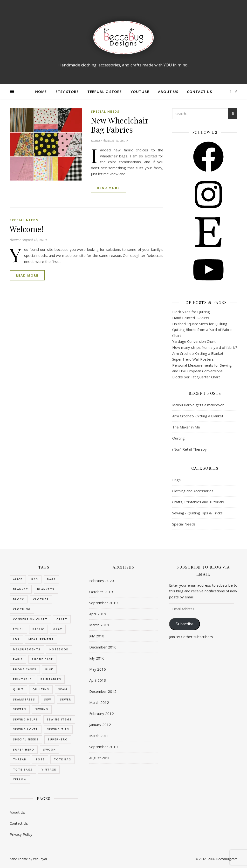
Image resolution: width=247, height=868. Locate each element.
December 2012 (103, 691)
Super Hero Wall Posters (193, 359)
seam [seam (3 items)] (63, 689)
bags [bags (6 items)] (51, 579)
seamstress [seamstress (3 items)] (24, 699)
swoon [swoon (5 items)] (50, 749)
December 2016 (103, 647)
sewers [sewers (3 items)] (20, 709)
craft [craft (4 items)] (62, 619)
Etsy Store (67, 91)
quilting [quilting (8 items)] (41, 689)
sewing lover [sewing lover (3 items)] (26, 729)
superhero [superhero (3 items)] (58, 739)
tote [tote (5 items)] (40, 759)
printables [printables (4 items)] (51, 679)
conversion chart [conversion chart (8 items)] (30, 619)
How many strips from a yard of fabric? (205, 347)
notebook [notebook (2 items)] (59, 649)
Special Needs (105, 112)
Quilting (178, 438)
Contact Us (199, 91)
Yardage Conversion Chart (194, 341)
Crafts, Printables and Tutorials (198, 502)
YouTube (140, 91)
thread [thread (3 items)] (20, 759)
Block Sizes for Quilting (191, 312)
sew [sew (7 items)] (48, 699)
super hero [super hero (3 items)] (24, 749)
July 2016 (97, 658)
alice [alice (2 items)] (18, 579)
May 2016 (98, 669)
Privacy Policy (21, 834)
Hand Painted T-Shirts (191, 318)
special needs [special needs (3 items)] (26, 739)
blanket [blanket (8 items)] (21, 589)
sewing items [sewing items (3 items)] (59, 719)
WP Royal (40, 859)
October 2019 (101, 592)
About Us (168, 91)
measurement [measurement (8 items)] (41, 639)
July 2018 (97, 636)
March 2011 (99, 736)
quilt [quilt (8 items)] (18, 689)
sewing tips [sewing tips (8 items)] (58, 729)
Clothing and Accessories (193, 491)
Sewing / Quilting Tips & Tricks (197, 513)
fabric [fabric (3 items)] (38, 629)
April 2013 (98, 680)
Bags (176, 480)
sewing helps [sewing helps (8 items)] (25, 719)
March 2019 (99, 625)
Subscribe (184, 624)
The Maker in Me (186, 427)
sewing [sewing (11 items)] (42, 709)
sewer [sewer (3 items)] (66, 699)
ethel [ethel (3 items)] (18, 629)
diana (95, 140)
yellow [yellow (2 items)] (20, 779)
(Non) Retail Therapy (189, 449)
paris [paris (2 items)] (18, 659)
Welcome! (27, 229)
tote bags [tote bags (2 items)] (23, 769)
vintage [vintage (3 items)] (49, 769)
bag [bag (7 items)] (35, 579)
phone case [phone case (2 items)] (42, 659)
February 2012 (102, 713)
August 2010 (100, 758)
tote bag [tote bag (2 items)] (62, 759)
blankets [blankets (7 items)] (46, 589)
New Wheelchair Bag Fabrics (120, 125)
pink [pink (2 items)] (49, 669)
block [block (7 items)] (19, 599)
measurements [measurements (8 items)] (27, 649)
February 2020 (102, 581)
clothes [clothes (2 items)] (41, 599)
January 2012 (100, 725)
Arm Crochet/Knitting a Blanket (198, 353)
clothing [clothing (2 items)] (22, 609)
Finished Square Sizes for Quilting (200, 324)
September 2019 (103, 603)
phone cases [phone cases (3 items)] (25, 669)
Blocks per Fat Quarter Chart (196, 377)
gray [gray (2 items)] (58, 629)
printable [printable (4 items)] (22, 679)
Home (41, 91)
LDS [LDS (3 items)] (16, 639)
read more (108, 188)
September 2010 (103, 747)
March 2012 (99, 702)
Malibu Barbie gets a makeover (198, 405)
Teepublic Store (105, 91)
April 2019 (98, 614)
